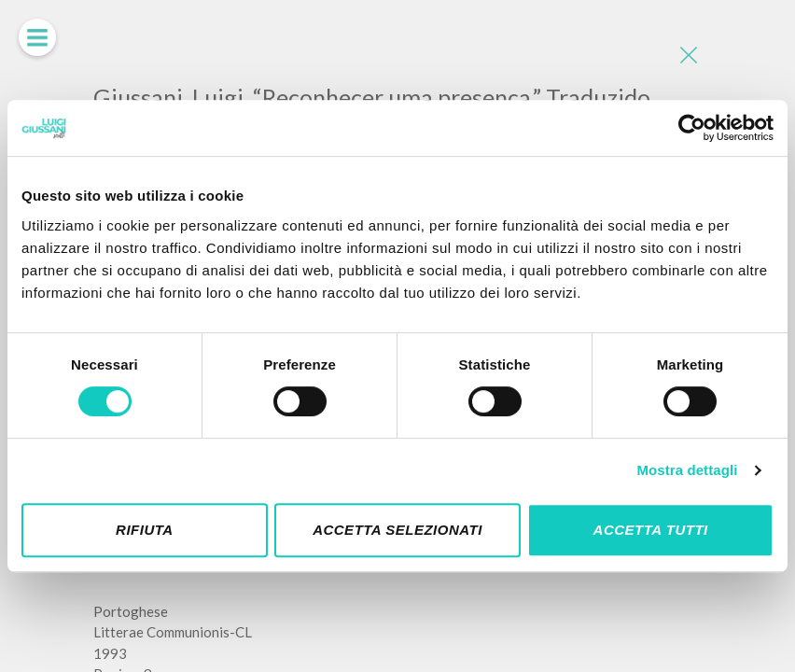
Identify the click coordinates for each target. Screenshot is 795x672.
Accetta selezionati (397, 530)
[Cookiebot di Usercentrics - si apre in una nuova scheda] (692, 128)
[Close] (688, 56)
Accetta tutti (651, 530)
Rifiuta (145, 530)
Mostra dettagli (687, 470)
